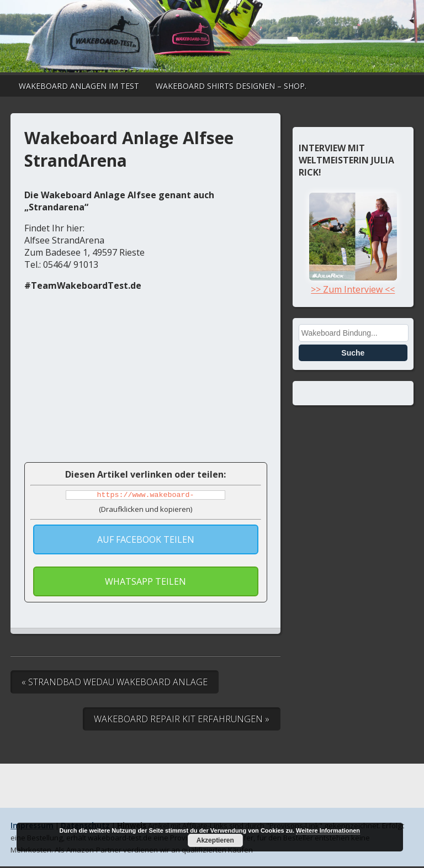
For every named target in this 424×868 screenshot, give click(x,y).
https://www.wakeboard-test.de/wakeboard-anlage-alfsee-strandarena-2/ (145, 496)
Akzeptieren (215, 840)
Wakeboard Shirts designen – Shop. (231, 86)
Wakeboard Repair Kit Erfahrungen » (182, 721)
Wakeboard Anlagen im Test (79, 86)
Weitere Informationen (328, 830)
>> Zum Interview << (353, 283)
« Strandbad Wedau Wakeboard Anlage (115, 684)
